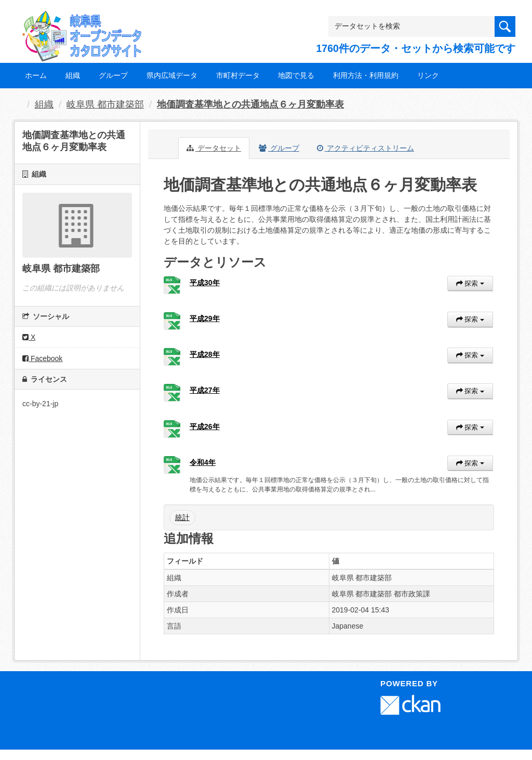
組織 (73, 75)
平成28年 (205, 354)
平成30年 (205, 283)
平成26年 (205, 426)
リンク (428, 75)
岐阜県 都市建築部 (105, 104)
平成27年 (205, 390)
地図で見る (296, 75)
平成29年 (205, 318)
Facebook (42, 358)
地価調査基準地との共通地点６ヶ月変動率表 (250, 104)
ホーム (36, 75)
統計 (182, 517)
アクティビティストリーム (365, 148)
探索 (470, 283)
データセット (214, 148)
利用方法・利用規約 (366, 75)
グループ (113, 75)
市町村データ (238, 75)
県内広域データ (172, 75)
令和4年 (203, 462)
